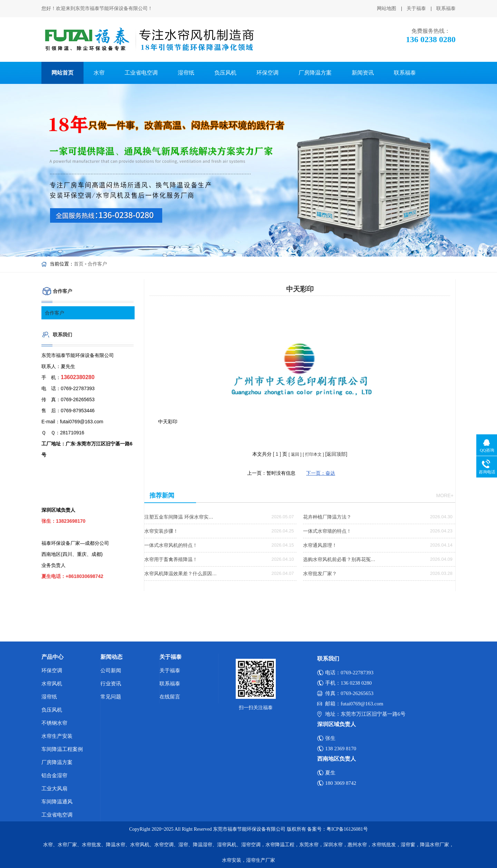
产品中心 (52, 657)
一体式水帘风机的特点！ (171, 545)
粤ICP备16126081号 (347, 829)
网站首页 (62, 73)
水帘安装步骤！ (161, 531)
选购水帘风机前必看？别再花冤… (339, 559)
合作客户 (97, 264)
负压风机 (225, 73)
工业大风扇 (54, 789)
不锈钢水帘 (54, 723)
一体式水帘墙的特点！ (327, 531)
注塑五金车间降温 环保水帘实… (179, 517)
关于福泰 (416, 8)
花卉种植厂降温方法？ (327, 517)
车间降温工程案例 (62, 749)
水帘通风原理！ (320, 545)
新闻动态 (111, 657)
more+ (445, 495)
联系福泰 (446, 8)
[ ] (277, 454)
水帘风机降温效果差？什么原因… (181, 573)
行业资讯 (111, 684)
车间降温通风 (57, 802)
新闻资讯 (363, 73)
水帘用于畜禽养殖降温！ (171, 559)
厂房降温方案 (315, 73)
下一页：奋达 (321, 473)
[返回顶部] (336, 454)
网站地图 (387, 8)
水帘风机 (52, 684)
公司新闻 (111, 671)
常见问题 (111, 697)
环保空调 (267, 73)
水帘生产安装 (57, 736)
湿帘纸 (186, 73)
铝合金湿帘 (54, 775)
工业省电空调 (141, 73)
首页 (79, 264)
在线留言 (170, 697)
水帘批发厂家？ (320, 573)
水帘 (99, 73)
